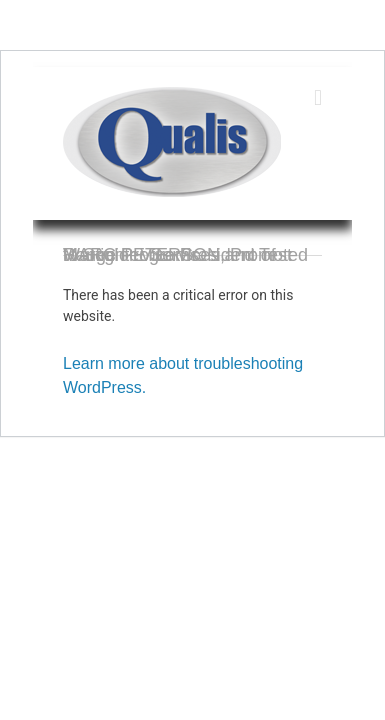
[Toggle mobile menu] (318, 98)
